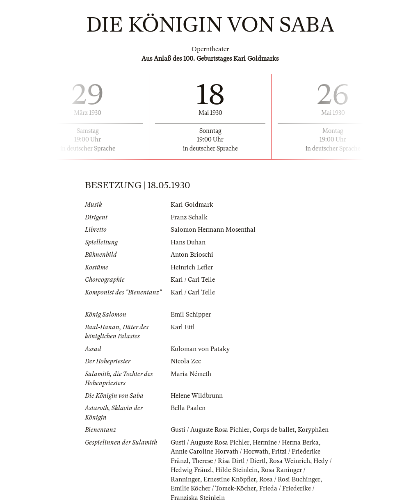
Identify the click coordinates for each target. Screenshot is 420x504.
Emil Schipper (191, 315)
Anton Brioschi (192, 255)
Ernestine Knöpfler (230, 479)
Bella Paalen (188, 408)
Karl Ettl (183, 327)
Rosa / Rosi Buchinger (290, 479)
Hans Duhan (188, 242)
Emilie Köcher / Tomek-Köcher (213, 488)
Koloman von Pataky (200, 349)
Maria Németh (191, 374)
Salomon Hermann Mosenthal (213, 230)
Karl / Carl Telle (193, 280)
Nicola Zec (186, 361)
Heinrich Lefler (192, 267)
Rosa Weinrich (290, 461)
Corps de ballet (274, 430)
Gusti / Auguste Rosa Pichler (210, 430)
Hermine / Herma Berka (286, 442)
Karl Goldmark (192, 205)
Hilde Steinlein (236, 470)
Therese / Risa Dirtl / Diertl (229, 461)
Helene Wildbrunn (197, 396)
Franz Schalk (189, 217)
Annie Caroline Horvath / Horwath (219, 452)
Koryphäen (313, 430)
